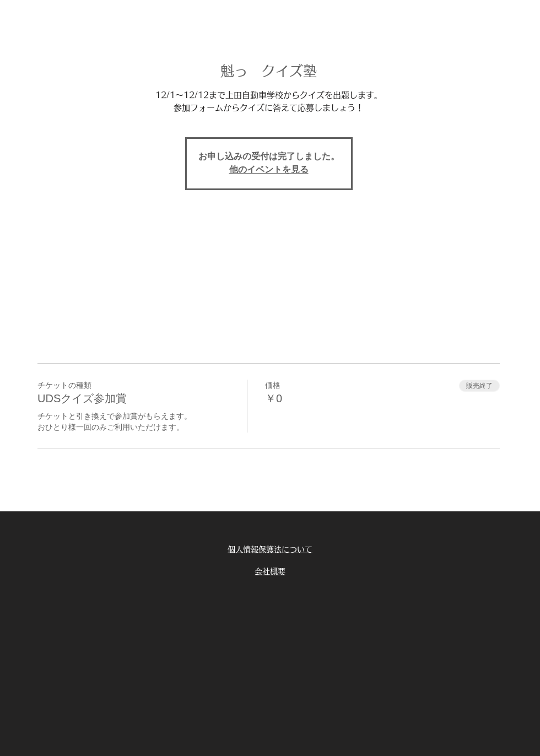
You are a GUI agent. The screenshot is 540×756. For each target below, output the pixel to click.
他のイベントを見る (269, 170)
